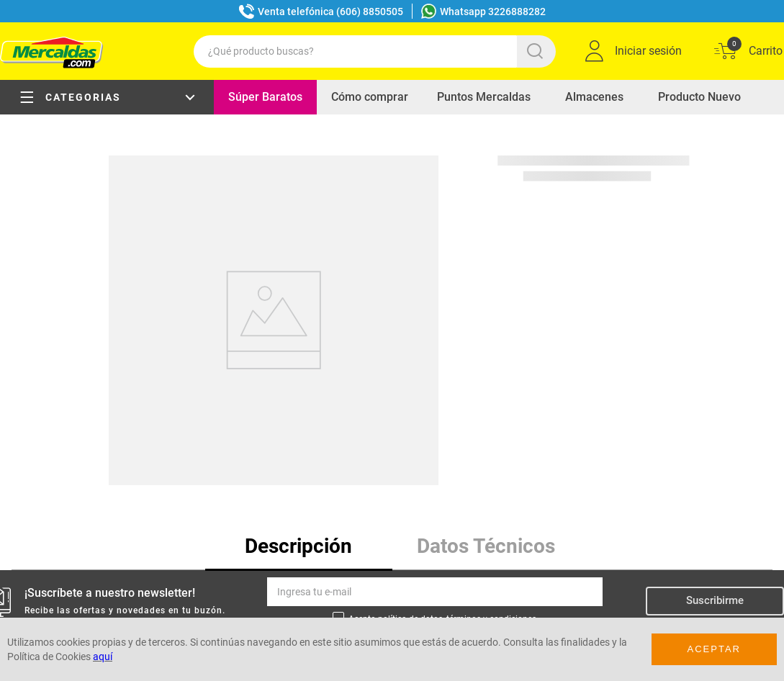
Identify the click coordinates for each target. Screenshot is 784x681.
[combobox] (375, 51)
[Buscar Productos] (538, 51)
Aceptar (714, 649)
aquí (103, 657)
